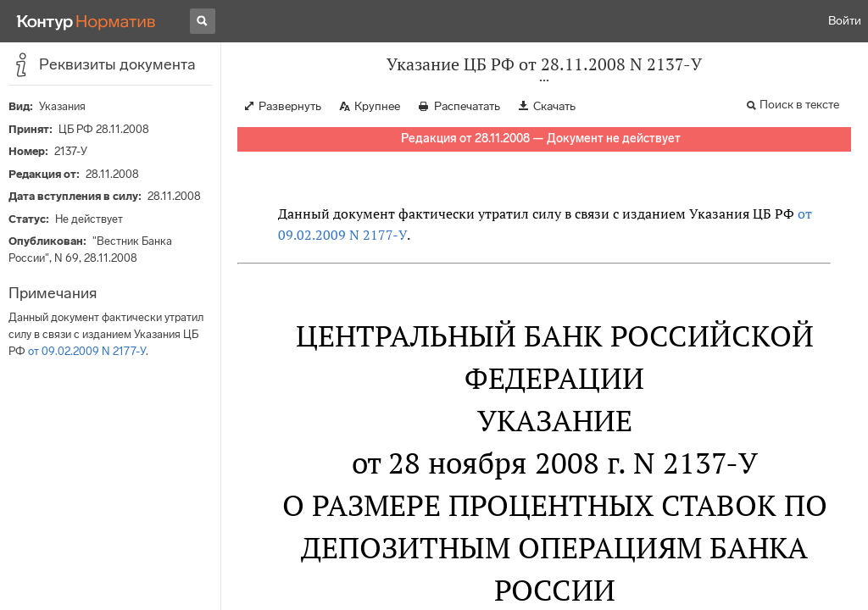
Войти (845, 21)
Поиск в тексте (799, 105)
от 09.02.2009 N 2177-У (87, 351)
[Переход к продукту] (86, 21)
